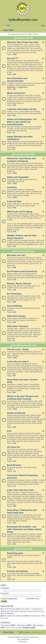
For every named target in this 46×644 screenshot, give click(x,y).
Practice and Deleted (17, 571)
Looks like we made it (18, 362)
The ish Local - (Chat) (18, 349)
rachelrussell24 (29, 628)
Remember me (33, 599)
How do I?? (13, 58)
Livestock (12, 187)
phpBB (17, 637)
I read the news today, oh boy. (22, 109)
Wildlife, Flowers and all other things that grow (22, 237)
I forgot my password (9, 599)
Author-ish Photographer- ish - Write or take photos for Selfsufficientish (22, 122)
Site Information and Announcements (17, 80)
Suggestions (22, 87)
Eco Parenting (14, 294)
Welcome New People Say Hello (23, 42)
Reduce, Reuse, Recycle (19, 283)
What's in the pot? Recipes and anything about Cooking (23, 398)
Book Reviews (14, 465)
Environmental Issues (25, 251)
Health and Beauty (16, 413)
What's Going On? (16, 93)
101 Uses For (14, 447)
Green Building (15, 306)
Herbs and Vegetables (18, 177)
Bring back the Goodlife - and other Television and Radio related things (24, 529)
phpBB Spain (25, 639)
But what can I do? (16, 255)
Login (3, 585)
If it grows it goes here (25, 154)
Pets (9, 431)
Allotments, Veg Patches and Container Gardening (21, 160)
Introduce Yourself (25, 38)
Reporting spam (15, 553)
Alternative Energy (16, 316)
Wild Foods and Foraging (20, 212)
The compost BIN (25, 549)
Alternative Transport (18, 326)
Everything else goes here (25, 345)
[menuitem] (7, 25)
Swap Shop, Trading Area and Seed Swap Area (22, 511)
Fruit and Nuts (14, 201)
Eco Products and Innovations (22, 271)
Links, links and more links (20, 490)
